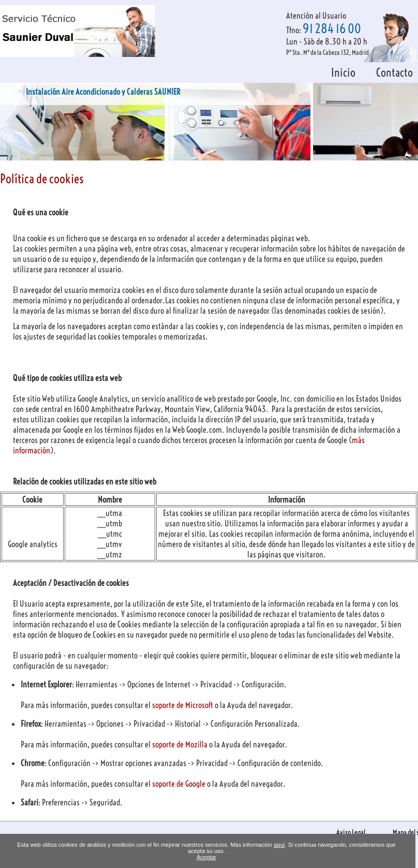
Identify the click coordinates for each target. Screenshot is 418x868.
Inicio (343, 72)
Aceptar (206, 857)
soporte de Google (180, 784)
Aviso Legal (351, 832)
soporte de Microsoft (183, 705)
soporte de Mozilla (181, 744)
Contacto (394, 72)
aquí (279, 845)
